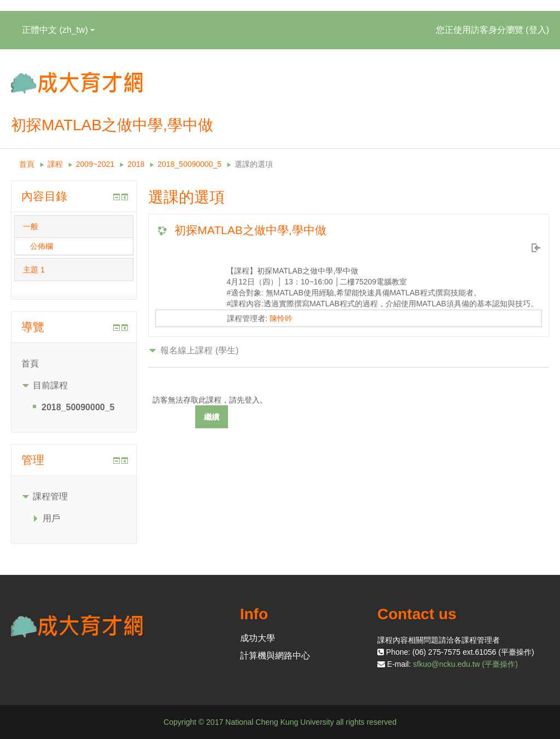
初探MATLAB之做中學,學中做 (250, 230)
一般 (31, 226)
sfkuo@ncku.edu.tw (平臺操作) (465, 664)
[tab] (74, 226)
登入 (538, 30)
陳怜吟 (281, 318)
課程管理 (50, 496)
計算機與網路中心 (275, 656)
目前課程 (50, 385)
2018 (136, 164)
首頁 (27, 164)
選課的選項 (254, 164)
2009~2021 (95, 164)
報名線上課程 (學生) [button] (199, 350)
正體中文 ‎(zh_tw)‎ (58, 30)
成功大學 (258, 638)
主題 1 (34, 270)
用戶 (51, 518)
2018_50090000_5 (189, 164)
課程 (55, 164)
